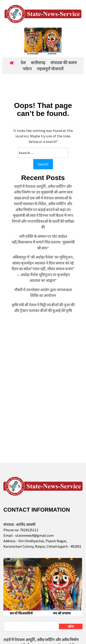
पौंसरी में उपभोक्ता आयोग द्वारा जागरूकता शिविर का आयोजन (43, 293)
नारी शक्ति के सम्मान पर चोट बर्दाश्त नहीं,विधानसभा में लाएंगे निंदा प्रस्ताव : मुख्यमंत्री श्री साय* (43, 242)
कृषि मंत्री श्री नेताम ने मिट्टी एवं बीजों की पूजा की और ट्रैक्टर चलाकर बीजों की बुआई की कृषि (43, 308)
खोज (71, 626)
